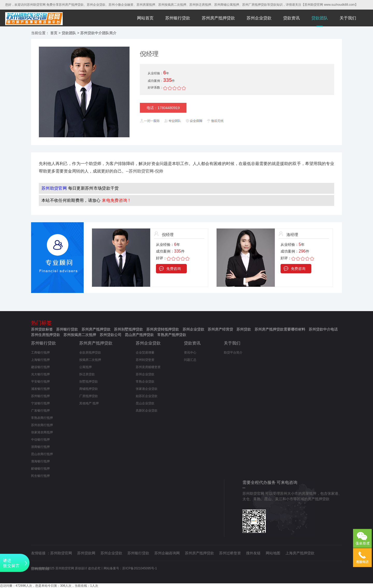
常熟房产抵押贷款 (172, 335)
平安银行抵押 (40, 382)
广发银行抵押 (40, 411)
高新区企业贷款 (147, 411)
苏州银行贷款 (178, 18)
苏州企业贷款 (259, 18)
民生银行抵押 (40, 476)
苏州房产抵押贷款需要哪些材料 (280, 329)
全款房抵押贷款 (90, 353)
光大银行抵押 (40, 374)
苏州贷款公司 (111, 335)
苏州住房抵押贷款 (46, 335)
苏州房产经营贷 (220, 329)
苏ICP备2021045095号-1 (139, 568)
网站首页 (145, 18)
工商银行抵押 (40, 353)
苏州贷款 (244, 329)
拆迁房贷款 (87, 374)
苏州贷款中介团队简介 (98, 33)
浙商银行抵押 (40, 447)
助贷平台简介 (233, 353)
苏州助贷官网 (61, 553)
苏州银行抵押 (40, 396)
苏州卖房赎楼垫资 (148, 367)
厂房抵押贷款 (89, 396)
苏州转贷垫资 (145, 360)
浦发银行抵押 (40, 389)
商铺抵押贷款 (89, 389)
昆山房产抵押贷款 (139, 335)
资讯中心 (190, 353)
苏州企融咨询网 (167, 553)
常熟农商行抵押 (42, 418)
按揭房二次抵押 (90, 360)
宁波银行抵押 (40, 403)
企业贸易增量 (145, 353)
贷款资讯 (291, 18)
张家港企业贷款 (147, 389)
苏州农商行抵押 (42, 425)
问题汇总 (190, 360)
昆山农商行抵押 (42, 454)
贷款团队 (320, 18)
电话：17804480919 (163, 108)
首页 (54, 33)
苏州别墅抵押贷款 (128, 329)
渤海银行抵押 (40, 461)
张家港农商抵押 (42, 432)
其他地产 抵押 (89, 403)
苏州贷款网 (86, 553)
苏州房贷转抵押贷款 (163, 329)
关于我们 (348, 18)
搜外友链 (253, 553)
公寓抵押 (85, 367)
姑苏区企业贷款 (147, 396)
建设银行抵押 (40, 367)
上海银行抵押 (40, 360)
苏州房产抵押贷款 (218, 18)
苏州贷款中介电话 (323, 329)
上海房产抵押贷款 (300, 553)
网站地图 (273, 553)
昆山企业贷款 (145, 403)
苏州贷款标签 (42, 329)
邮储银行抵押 (40, 469)
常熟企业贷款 (145, 382)
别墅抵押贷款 (89, 382)
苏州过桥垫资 (230, 553)
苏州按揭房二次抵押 (80, 335)
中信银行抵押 (40, 440)
